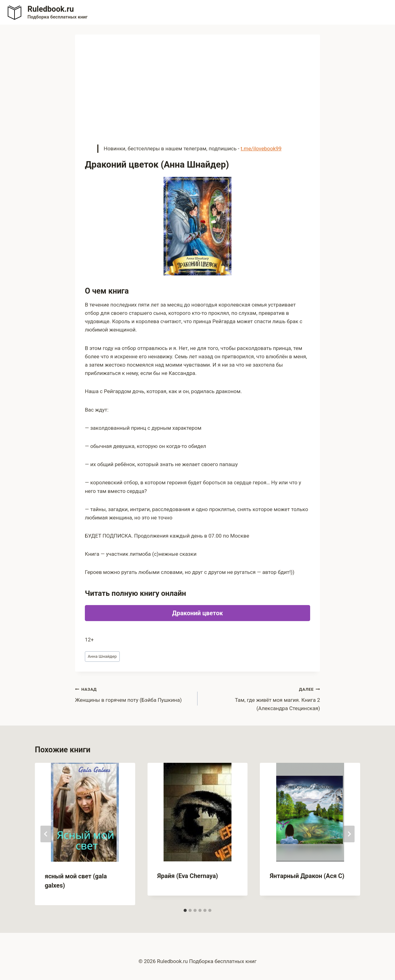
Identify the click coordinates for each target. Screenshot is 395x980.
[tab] (185, 910)
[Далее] (349, 834)
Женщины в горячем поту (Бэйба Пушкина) (134, 694)
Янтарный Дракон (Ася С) (307, 876)
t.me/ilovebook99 (261, 148)
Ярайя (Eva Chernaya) (188, 876)
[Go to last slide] (46, 834)
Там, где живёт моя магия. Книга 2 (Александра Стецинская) (261, 698)
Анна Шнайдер (102, 656)
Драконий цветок (197, 613)
